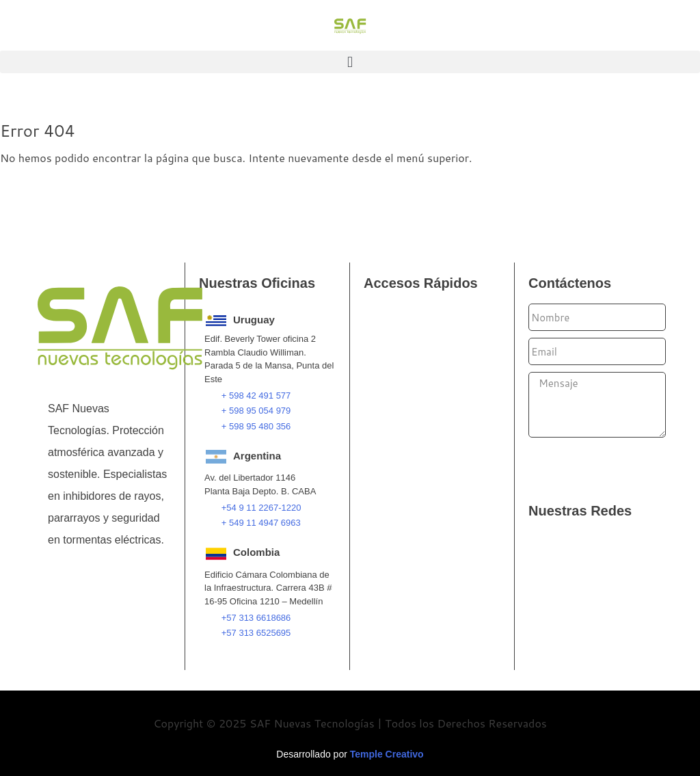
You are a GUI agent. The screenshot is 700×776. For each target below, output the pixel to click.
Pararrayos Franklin (424, 329)
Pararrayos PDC (416, 362)
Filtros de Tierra (414, 444)
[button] (350, 62)
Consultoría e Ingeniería (434, 625)
